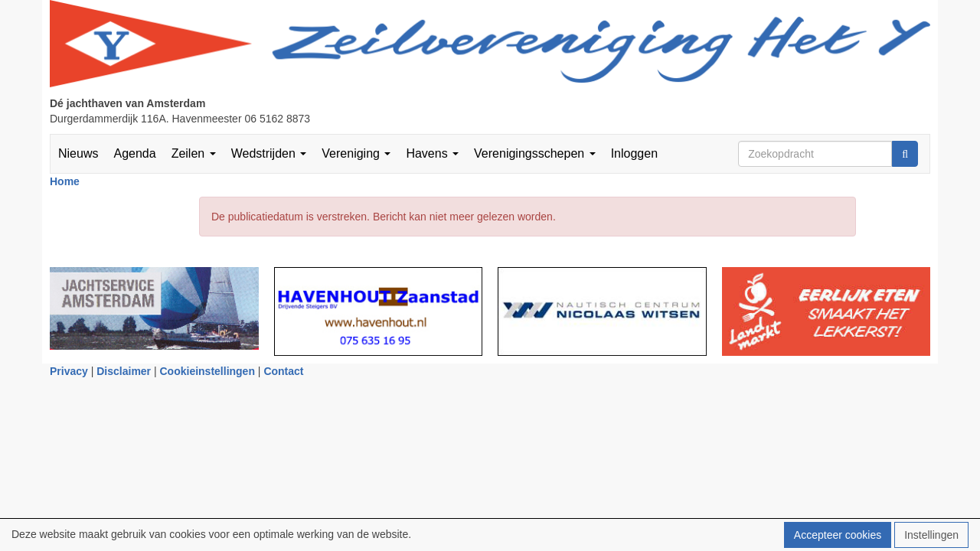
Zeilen (194, 153)
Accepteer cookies (838, 535)
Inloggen (634, 153)
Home (65, 181)
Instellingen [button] (931, 535)
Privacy (69, 371)
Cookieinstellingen (207, 371)
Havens (432, 153)
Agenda (134, 153)
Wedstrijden (269, 153)
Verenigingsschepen (535, 153)
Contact (283, 371)
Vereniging (356, 153)
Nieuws (78, 153)
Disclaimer (124, 371)
